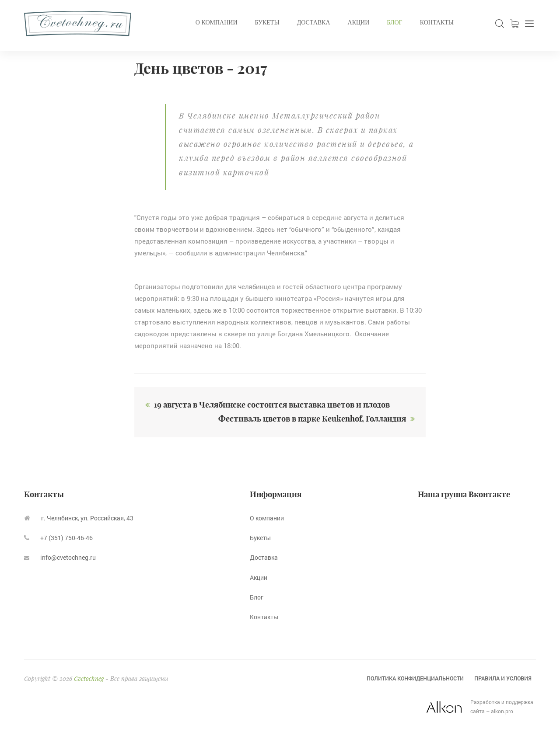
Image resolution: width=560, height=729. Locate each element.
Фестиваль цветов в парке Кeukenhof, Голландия (319, 419)
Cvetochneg (89, 678)
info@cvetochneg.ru (60, 557)
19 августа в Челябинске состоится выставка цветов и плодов (265, 405)
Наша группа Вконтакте (464, 494)
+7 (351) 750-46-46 (58, 538)
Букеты (267, 23)
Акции (359, 23)
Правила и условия (503, 678)
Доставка (314, 23)
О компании (217, 23)
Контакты (437, 23)
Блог (394, 23)
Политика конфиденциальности (415, 678)
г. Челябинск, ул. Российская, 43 (79, 518)
